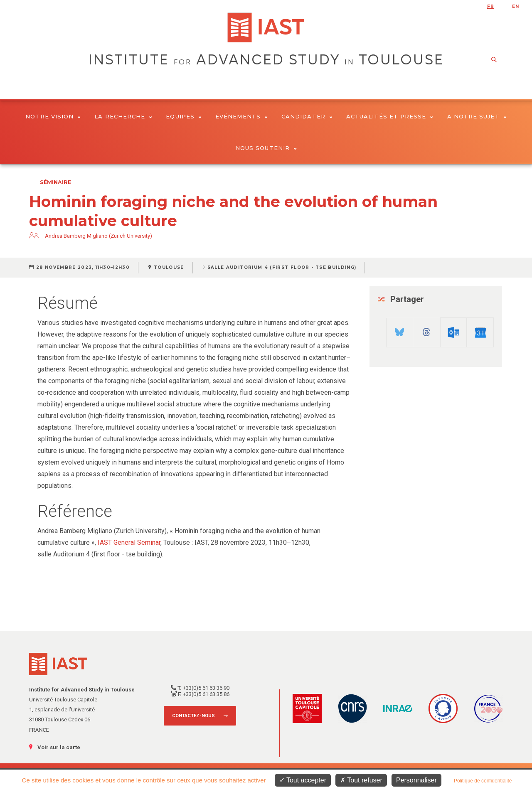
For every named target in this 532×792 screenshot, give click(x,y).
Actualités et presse (390, 116)
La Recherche (123, 116)
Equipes (184, 116)
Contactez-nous (193, 716)
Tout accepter (303, 780)
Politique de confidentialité (483, 781)
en (516, 6)
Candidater (307, 116)
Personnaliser (416, 780)
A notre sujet (477, 116)
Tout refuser (361, 780)
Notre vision (53, 116)
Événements (241, 116)
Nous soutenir (266, 148)
